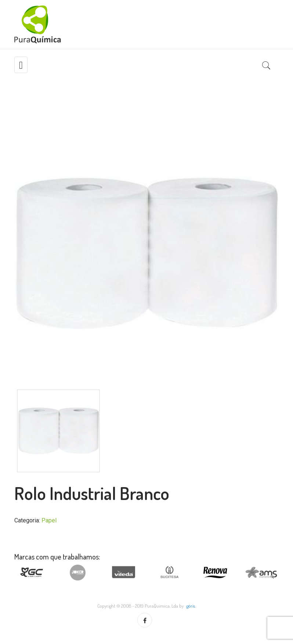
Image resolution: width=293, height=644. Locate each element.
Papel (49, 520)
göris (191, 606)
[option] (146, 253)
